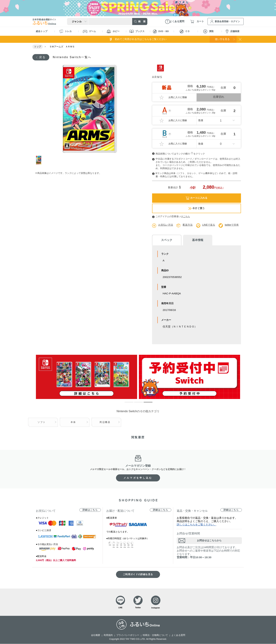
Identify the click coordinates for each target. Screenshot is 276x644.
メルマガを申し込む (138, 478)
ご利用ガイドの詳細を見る (138, 575)
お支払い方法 (166, 225)
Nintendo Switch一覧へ (72, 57)
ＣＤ (185, 31)
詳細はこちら (90, 510)
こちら (186, 216)
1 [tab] (40, 160)
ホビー (113, 31)
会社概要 (96, 635)
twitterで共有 (232, 225)
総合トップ (42, 31)
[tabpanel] (90, 108)
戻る (42, 57)
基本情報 (196, 240)
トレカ (65, 31)
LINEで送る (209, 225)
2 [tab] (136, 404)
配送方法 (188, 225)
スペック (166, 240)
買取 (208, 31)
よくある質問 (178, 635)
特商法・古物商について (155, 635)
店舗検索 (233, 31)
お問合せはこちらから (209, 541)
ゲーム (89, 31)
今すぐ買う (197, 208)
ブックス (137, 31)
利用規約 (108, 635)
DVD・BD (161, 31)
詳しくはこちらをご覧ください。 (197, 525)
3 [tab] (145, 404)
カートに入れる (197, 198)
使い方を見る (222, 39)
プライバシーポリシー (128, 635)
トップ (38, 47)
